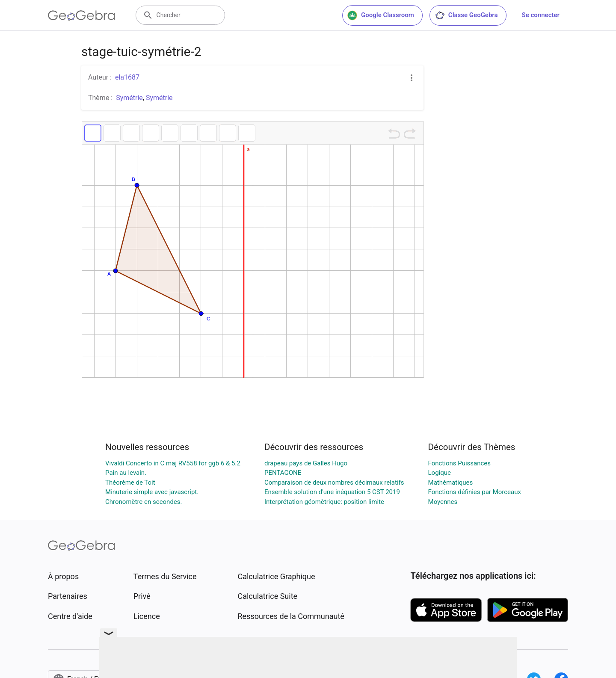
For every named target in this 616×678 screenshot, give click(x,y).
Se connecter (541, 15)
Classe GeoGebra (466, 15)
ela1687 (127, 77)
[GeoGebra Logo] (81, 15)
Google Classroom (381, 15)
